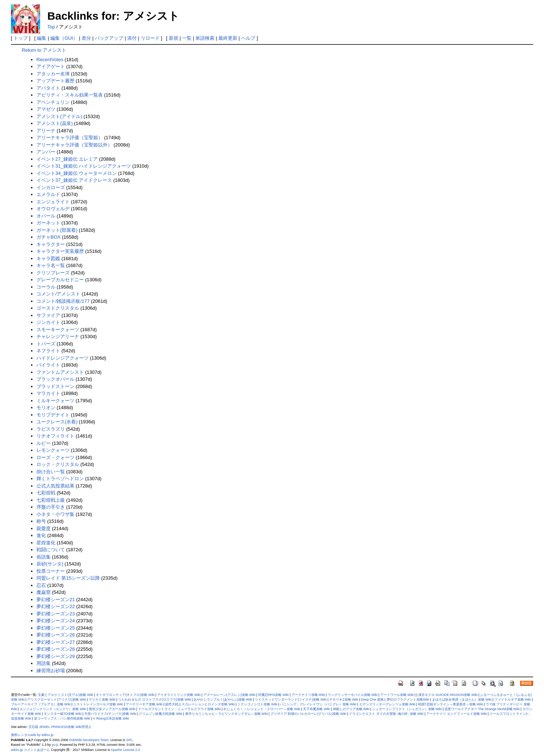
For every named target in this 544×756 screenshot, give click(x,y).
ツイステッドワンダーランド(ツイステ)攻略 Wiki (291, 700)
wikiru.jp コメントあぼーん (30, 750)
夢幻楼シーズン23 (56, 614)
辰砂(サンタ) (50, 564)
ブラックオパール (55, 379)
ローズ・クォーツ (55, 457)
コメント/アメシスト (59, 294)
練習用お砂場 (51, 671)
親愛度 (44, 528)
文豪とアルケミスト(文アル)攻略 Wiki (66, 695)
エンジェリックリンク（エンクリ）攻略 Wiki (53, 709)
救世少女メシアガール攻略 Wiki (112, 709)
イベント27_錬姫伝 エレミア (67, 159)
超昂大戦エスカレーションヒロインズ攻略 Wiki (200, 704)
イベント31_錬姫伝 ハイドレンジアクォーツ (84, 166)
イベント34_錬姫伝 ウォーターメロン (77, 173)
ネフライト (48, 351)
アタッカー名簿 (53, 74)
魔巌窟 (44, 592)
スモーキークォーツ (58, 330)
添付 (132, 38)
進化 (41, 535)
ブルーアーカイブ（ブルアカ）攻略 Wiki (41, 704)
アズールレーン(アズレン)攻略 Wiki (230, 695)
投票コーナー (51, 571)
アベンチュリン (53, 102)
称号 (41, 521)
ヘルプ (248, 38)
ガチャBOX (48, 237)
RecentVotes (50, 60)
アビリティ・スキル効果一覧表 (70, 95)
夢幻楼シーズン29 (56, 656)
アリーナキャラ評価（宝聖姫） (70, 138)
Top (51, 27)
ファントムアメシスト (60, 372)
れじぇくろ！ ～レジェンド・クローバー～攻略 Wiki (262, 709)
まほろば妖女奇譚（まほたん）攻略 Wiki (462, 700)
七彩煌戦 (46, 493)
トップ (21, 38)
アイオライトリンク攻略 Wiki (179, 695)
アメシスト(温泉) (55, 123)
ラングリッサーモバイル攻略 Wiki (353, 695)
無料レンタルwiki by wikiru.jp (32, 735)
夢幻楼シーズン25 (56, 628)
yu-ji (55, 745)
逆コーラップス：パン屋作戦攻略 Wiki (62, 718)
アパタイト (48, 88)
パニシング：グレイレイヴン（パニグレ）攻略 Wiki (318, 704)
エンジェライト (53, 202)
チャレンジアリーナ (58, 336)
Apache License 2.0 (125, 750)
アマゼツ (46, 109)
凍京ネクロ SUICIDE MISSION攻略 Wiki (448, 695)
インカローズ (51, 187)
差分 (86, 38)
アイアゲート (51, 66)
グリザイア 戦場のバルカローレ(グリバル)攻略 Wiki (308, 714)
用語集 (44, 663)
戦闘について (51, 550)
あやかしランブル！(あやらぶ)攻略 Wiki (223, 700)
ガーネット (48, 223)
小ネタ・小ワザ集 (55, 514)
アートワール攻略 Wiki (397, 695)
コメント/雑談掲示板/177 (63, 301)
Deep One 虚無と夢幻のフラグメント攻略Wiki (395, 700)
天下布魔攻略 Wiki (316, 709)
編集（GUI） (64, 38)
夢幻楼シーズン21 (56, 600)
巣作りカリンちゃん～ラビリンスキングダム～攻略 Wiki (227, 714)
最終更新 (228, 38)
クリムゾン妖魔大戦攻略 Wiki (161, 714)
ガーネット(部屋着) (57, 230)
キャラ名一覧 (51, 265)
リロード (150, 38)
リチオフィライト (55, 436)
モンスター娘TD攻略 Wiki (63, 714)
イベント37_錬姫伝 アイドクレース (74, 180)
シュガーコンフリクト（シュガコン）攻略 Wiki (407, 709)
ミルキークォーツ (55, 401)
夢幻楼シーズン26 (56, 635)
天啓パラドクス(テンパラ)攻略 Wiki (110, 714)
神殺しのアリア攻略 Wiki (351, 709)
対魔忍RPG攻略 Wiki (273, 695)
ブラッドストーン (55, 386)
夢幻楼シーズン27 (56, 642)
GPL (129, 740)
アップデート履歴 (55, 81)
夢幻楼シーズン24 (56, 621)
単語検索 (205, 38)
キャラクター (51, 244)
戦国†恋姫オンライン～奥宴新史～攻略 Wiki (451, 704)
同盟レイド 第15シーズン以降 (68, 578)
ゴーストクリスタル (58, 308)
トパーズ (46, 344)
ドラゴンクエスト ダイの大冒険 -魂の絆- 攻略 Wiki (386, 714)
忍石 (41, 585)
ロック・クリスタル (58, 464)
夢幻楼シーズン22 (56, 606)
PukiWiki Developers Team (89, 740)
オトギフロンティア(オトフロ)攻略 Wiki (125, 695)
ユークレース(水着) (57, 422)
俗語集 (44, 557)
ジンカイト (48, 322)
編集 (42, 38)
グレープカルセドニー (60, 280)
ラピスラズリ (51, 429)
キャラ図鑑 (48, 258)
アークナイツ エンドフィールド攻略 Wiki (456, 714)
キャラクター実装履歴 (60, 251)
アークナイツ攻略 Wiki (308, 695)
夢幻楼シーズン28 (56, 649)
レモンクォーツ (53, 450)
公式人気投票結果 (55, 486)
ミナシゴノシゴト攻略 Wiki (257, 704)
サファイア (48, 315)
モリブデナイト (53, 415)
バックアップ (109, 38)
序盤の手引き (51, 507)
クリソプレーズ (53, 273)
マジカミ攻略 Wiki (102, 700)
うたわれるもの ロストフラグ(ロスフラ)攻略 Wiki (154, 700)
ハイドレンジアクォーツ (63, 358)
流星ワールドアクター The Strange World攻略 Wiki (482, 709)
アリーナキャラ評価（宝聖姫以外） (74, 145)
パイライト (48, 365)
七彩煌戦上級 (51, 500)
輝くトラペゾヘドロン (60, 479)
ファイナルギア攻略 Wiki (513, 700)
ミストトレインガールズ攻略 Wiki (98, 704)
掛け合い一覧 (51, 472)
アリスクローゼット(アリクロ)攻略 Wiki (57, 700)
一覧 (187, 38)
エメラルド (48, 194)
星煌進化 (46, 543)
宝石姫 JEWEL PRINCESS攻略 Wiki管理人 (60, 727)
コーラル (46, 287)
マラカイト (48, 393)
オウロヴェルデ (53, 209)
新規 (174, 38)
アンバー (46, 152)
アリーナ (46, 131)
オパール (46, 216)
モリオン (46, 408)
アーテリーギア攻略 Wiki (144, 704)
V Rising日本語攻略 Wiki (111, 718)
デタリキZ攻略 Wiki (344, 700)
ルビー (44, 443)
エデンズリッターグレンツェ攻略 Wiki (387, 704)
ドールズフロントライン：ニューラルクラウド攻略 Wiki (180, 709)
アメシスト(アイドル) (59, 116)
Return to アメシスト (44, 50)
